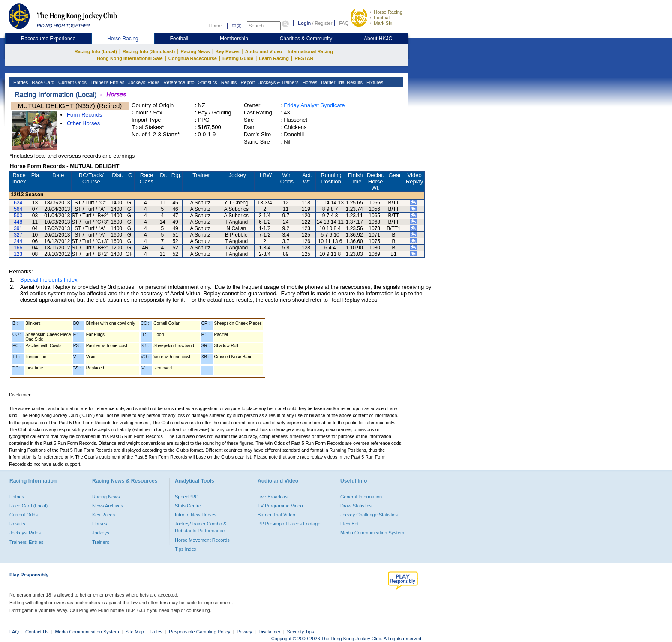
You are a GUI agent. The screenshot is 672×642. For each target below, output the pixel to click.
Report (247, 82)
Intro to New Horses (196, 515)
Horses (309, 82)
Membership (234, 39)
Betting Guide (238, 58)
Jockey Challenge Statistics (369, 515)
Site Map (135, 632)
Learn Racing (274, 58)
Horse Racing (388, 12)
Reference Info (178, 82)
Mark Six (383, 23)
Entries (20, 82)
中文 (237, 26)
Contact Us (37, 632)
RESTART (305, 58)
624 (18, 203)
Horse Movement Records (202, 540)
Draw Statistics (356, 506)
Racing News (195, 51)
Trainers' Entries (26, 542)
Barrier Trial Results (341, 82)
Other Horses (83, 123)
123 (18, 254)
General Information (361, 497)
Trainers (101, 542)
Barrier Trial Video (276, 515)
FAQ (344, 23)
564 (18, 209)
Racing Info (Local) (96, 51)
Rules (157, 632)
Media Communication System (372, 533)
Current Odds (72, 82)
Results (228, 82)
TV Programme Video (280, 506)
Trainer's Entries (107, 82)
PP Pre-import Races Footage (289, 524)
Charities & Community (306, 39)
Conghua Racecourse (193, 58)
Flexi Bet (349, 524)
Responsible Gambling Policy (199, 632)
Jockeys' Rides (143, 82)
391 (18, 228)
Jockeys (101, 533)
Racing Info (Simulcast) (149, 51)
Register (323, 23)
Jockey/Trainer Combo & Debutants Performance (201, 527)
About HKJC (378, 39)
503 (18, 216)
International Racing (310, 51)
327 (18, 235)
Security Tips (301, 632)
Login (304, 23)
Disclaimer (269, 632)
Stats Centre (188, 506)
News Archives (108, 506)
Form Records (84, 115)
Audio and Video (264, 51)
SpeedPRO (187, 497)
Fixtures (374, 82)
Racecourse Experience (48, 39)
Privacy (244, 632)
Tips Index (186, 549)
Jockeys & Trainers (278, 82)
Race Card (42, 82)
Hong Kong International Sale (130, 58)
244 (18, 241)
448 (18, 222)
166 (18, 248)
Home (215, 26)
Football (382, 18)
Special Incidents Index (49, 280)
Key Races (228, 51)
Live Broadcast (273, 497)
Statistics (207, 82)
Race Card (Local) (28, 506)
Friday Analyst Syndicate (314, 105)
